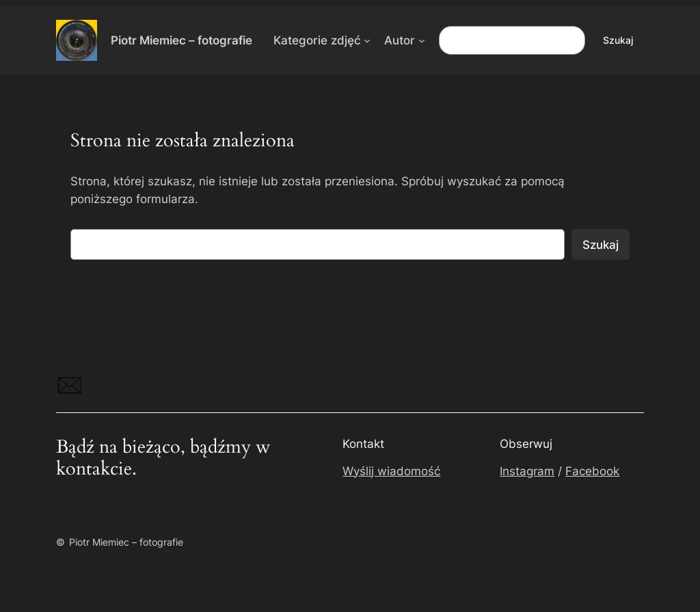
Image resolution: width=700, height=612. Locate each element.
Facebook (592, 471)
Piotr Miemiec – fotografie (181, 40)
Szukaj (618, 40)
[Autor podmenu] (422, 40)
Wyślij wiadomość (391, 471)
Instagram (527, 471)
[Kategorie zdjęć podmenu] (367, 40)
